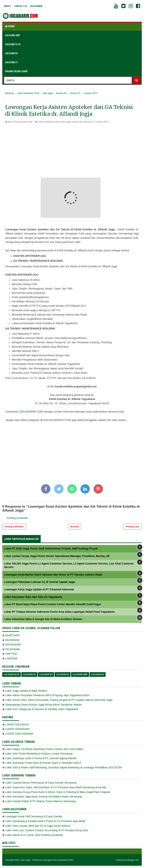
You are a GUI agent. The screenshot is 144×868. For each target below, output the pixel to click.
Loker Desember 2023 (49, 122)
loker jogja (66, 122)
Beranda (75, 527)
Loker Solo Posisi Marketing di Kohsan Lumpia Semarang (39, 754)
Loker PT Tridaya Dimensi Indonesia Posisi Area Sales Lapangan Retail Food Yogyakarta (59, 612)
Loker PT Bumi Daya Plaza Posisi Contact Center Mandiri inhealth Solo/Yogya (52, 604)
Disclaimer (36, 6)
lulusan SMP (80, 674)
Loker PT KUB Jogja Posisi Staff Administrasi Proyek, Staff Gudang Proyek (51, 549)
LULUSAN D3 (11, 53)
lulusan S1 (89, 122)
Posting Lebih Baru (14, 527)
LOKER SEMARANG (18, 729)
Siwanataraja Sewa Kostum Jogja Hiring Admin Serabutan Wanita (43, 705)
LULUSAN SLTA (13, 44)
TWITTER (11, 654)
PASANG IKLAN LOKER (16, 71)
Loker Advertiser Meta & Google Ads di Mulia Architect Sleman (43, 619)
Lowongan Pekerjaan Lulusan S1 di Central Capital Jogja (40, 582)
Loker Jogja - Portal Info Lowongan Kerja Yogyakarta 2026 (46, 860)
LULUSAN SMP (12, 35)
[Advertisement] (72, 151)
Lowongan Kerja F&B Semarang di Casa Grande (34, 816)
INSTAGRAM (13, 645)
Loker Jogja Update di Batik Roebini (26, 691)
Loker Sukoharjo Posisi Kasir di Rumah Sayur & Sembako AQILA (43, 763)
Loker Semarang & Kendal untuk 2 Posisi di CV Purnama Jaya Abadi (45, 821)
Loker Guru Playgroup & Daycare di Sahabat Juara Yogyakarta (42, 709)
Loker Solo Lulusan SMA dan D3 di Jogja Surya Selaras (38, 826)
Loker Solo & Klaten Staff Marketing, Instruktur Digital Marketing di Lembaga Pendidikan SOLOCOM (64, 767)
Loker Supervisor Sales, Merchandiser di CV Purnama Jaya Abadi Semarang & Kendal (56, 787)
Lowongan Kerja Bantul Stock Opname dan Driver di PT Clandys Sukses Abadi (53, 575)
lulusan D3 (77, 122)
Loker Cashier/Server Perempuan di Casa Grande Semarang (41, 783)
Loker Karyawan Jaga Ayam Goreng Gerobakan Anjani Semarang (43, 797)
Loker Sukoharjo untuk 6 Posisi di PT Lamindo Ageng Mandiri (41, 758)
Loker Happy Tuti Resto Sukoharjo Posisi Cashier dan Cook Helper (44, 749)
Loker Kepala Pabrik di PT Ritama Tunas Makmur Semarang (40, 801)
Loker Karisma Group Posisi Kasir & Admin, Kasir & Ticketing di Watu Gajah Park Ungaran (58, 792)
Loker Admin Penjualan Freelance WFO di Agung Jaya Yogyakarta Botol (47, 695)
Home (10, 26)
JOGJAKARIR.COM (31, 412)
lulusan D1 (29, 674)
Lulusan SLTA (102, 122)
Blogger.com (133, 860)
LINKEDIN (11, 658)
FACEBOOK (12, 640)
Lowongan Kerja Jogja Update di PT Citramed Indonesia (39, 589)
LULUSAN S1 (11, 62)
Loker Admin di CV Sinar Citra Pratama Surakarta (34, 835)
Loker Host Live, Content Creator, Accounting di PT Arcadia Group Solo (47, 830)
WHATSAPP (13, 635)
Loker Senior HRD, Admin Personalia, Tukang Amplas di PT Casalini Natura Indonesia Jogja (59, 700)
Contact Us (21, 6)
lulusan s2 (98, 674)
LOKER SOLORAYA (17, 724)
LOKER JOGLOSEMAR (19, 734)
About (7, 6)
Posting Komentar (17, 518)
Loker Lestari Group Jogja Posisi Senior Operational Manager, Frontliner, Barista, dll (57, 556)
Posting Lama (133, 527)
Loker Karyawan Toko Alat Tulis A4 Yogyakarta (33, 597)
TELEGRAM (12, 649)
